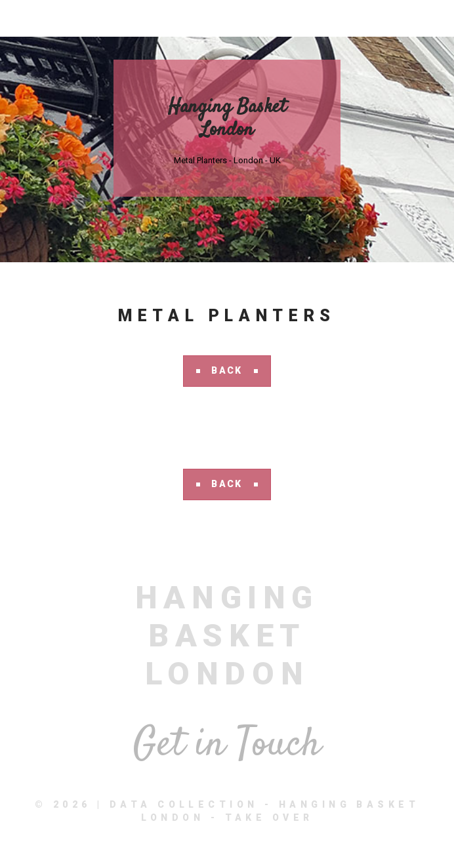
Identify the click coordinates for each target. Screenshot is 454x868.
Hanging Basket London (227, 119)
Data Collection (184, 804)
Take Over (269, 818)
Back (227, 370)
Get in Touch (227, 745)
